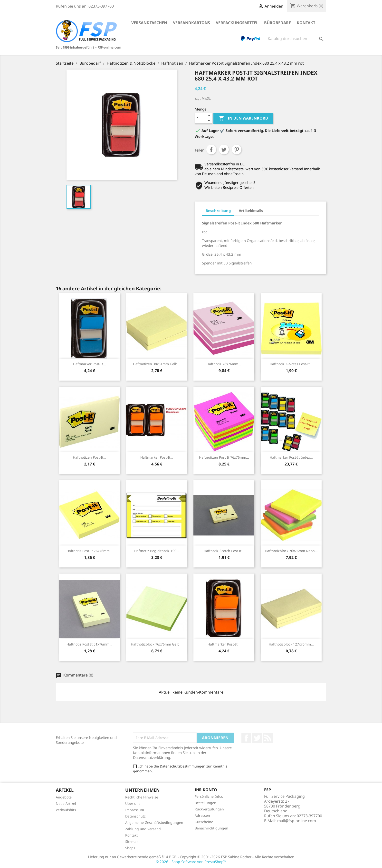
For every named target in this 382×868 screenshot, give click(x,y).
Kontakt (306, 23)
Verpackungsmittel (237, 23)
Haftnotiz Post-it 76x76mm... (90, 551)
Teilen (211, 150)
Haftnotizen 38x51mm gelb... (157, 364)
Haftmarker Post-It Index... (291, 457)
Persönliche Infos (209, 796)
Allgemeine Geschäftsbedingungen (154, 823)
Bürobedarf (277, 23)
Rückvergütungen (209, 809)
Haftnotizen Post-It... (90, 457)
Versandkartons (191, 23)
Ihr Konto (206, 790)
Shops (130, 848)
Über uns (133, 803)
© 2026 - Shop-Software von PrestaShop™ (191, 862)
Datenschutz (135, 816)
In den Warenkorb (243, 118)
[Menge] (201, 118)
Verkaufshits (66, 810)
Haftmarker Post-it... (90, 364)
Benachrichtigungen (211, 828)
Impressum (135, 810)
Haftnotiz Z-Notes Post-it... (291, 364)
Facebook (246, 738)
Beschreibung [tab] (218, 211)
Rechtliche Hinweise (142, 797)
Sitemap (132, 842)
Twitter (257, 738)
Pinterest (237, 150)
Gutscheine (204, 822)
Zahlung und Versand (143, 829)
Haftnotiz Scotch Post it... (224, 551)
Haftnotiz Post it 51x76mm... (89, 644)
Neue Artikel (66, 803)
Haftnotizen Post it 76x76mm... (224, 457)
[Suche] (296, 39)
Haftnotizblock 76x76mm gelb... (157, 644)
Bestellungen (205, 803)
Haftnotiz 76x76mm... (224, 364)
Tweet (224, 150)
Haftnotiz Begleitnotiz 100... (157, 551)
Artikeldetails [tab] (251, 211)
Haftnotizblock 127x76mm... (291, 644)
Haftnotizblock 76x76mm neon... (291, 551)
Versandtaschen (149, 23)
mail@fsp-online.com (297, 821)
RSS (268, 738)
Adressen (202, 815)
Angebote (64, 797)
